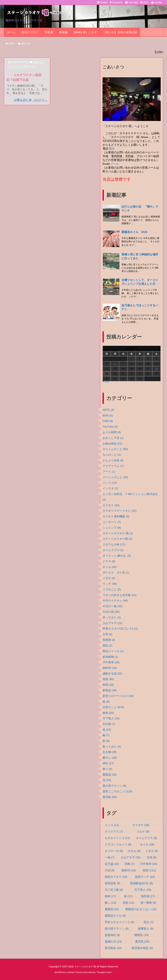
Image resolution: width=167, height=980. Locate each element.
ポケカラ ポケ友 (116, 573)
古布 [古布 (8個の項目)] (152, 857)
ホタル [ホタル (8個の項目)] (134, 851)
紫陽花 (110, 775)
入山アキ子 (112, 623)
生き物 (110, 752)
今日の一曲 (112, 606)
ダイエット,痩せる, (117, 556)
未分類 (109, 724)
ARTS (108, 410)
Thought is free (104, 972)
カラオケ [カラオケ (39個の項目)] (141, 825)
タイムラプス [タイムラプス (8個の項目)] (146, 838)
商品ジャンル (113, 651)
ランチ (110, 584)
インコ (110, 483)
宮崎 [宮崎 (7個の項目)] (129, 864)
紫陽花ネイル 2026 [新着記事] (135, 232)
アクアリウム (113, 466)
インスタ (110, 488)
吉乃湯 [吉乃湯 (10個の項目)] (112, 864)
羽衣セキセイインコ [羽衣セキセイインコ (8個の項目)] (119, 922)
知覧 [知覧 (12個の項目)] (128, 903)
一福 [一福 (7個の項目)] (110, 857)
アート (109, 472)
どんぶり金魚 (113, 460)
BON (108, 416)
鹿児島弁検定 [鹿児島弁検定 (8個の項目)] (142, 948)
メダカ (109, 578)
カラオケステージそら (120, 511)
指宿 (108, 679)
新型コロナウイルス (118, 696)
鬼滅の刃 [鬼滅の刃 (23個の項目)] (113, 942)
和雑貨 (109, 640)
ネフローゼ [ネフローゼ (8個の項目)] (114, 851)
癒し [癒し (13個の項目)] (110, 903)
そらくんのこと (115, 449)
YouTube (110, 427)
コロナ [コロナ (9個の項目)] (143, 832)
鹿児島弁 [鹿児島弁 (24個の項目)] (113, 948)
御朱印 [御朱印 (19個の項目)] (129, 870)
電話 (112, 149)
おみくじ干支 (113, 438)
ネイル (110, 567)
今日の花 (111, 612)
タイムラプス (113, 550)
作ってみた (112, 618)
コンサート (112, 522)
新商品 (110, 690)
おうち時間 (112, 432)
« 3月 (106, 382)
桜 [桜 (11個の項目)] (128, 896)
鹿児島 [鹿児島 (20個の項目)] (142, 942)
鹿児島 (110, 797)
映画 (108, 713)
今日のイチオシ (115, 601)
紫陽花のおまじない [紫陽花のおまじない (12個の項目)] (141, 909)
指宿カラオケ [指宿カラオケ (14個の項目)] (116, 877)
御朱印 (110, 668)
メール (114, 164)
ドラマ (109, 561)
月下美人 (111, 718)
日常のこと (30, 66)
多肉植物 (110, 657)
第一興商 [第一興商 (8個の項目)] (148, 903)
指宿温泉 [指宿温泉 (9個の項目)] (112, 883)
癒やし (110, 758)
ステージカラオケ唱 (117, 539)
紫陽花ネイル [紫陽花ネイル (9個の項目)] (115, 916)
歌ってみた (112, 747)
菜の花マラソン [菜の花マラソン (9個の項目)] (117, 929)
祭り (107, 769)
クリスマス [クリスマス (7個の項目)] (114, 832)
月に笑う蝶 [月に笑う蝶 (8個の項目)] (114, 890)
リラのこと (112, 589)
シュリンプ (112, 528)
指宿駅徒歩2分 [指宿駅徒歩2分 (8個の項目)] (141, 883)
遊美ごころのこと (117, 791)
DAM (108, 421)
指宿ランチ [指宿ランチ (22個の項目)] (145, 877)
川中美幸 (111, 662)
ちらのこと (112, 455)
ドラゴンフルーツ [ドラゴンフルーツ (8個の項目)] (118, 845)
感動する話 (112, 674)
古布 (107, 634)
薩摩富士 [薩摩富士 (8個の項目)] (146, 929)
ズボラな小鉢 (114, 545)
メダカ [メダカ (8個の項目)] (152, 851)
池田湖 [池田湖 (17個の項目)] (148, 896)
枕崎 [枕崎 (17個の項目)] (110, 896)
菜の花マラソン (114, 786)
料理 (108, 685)
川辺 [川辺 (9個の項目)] (110, 870)
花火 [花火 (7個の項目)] (148, 922)
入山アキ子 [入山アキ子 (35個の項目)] (131, 857)
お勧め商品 (112, 444)
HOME (11, 44)
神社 (108, 763)
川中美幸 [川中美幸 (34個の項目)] (149, 864)
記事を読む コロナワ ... (31, 100)
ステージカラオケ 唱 (118, 533)
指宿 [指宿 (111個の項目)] (149, 870)
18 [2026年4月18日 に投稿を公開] (156, 369)
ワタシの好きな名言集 (120, 595)
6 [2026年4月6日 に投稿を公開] (115, 364)
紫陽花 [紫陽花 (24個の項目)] (112, 909)
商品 (107, 646)
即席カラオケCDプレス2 (120, 629)
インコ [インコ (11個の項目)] (112, 825)
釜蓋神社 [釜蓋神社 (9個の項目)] (112, 935)
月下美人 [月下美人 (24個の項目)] (143, 890)
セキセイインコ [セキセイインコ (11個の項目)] (117, 838)
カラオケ (111, 505)
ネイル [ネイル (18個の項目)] (147, 845)
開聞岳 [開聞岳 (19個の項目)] (141, 935)
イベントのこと (115, 477)
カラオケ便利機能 (116, 516)
